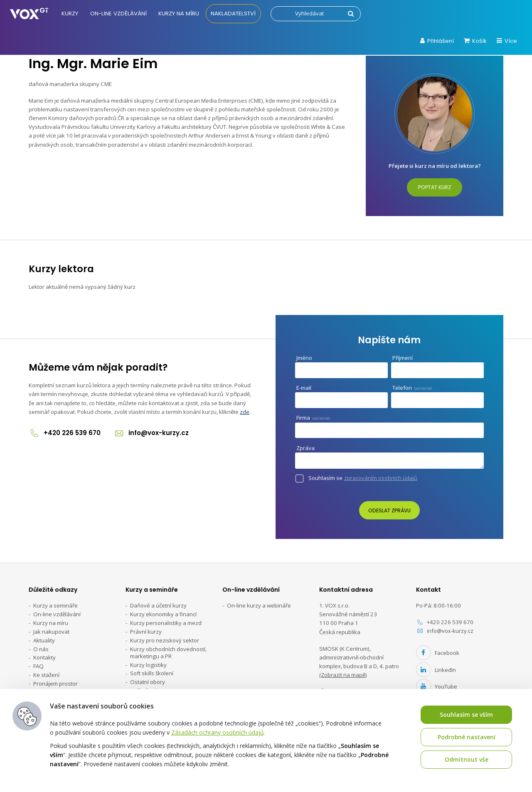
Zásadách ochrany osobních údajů (218, 732)
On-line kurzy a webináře (259, 605)
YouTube (437, 686)
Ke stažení (46, 675)
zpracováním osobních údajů (381, 478)
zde (245, 412)
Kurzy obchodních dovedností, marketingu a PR (168, 653)
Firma (313, 418)
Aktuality (44, 640)
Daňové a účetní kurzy (158, 605)
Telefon (412, 388)
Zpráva (307, 448)
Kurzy (70, 14)
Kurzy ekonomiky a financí (163, 614)
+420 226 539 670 (65, 433)
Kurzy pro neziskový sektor (165, 640)
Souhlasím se (364, 478)
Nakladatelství (234, 14)
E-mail (306, 388)
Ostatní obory (148, 682)
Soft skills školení (152, 674)
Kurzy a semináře (55, 605)
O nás (41, 649)
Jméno (304, 358)
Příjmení (403, 358)
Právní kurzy (146, 632)
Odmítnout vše (467, 759)
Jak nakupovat (51, 632)
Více (507, 41)
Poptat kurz (435, 187)
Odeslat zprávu (389, 510)
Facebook (438, 653)
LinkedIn (436, 670)
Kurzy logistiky (148, 665)
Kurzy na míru (179, 14)
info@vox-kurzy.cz (152, 433)
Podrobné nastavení (466, 737)
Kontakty (44, 658)
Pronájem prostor (55, 684)
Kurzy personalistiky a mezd (166, 623)
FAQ (38, 667)
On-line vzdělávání (118, 14)
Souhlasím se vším (466, 715)
